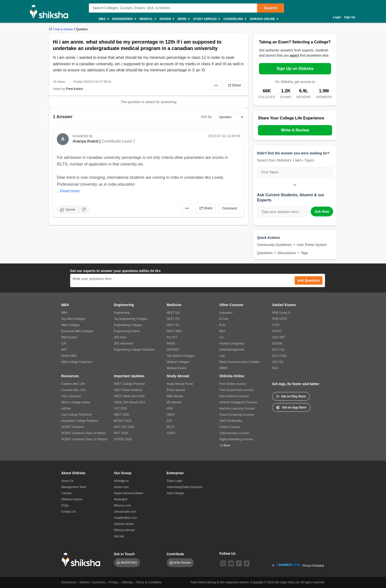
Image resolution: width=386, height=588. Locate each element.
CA (221, 337)
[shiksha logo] (82, 560)
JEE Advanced (124, 343)
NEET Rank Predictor (128, 390)
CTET (276, 325)
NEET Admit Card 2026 (129, 396)
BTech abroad (176, 390)
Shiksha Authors (72, 499)
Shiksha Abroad (124, 530)
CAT (64, 343)
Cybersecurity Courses (234, 433)
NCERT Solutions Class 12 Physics (84, 439)
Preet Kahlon (74, 89)
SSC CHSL (279, 356)
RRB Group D (281, 313)
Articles (66, 408)
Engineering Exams (127, 331)
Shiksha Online (264, 19)
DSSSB (277, 343)
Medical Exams (177, 368)
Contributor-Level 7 (118, 141)
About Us (67, 481)
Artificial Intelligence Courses (238, 402)
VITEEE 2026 (123, 439)
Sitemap (127, 582)
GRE (170, 408)
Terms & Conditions (149, 582)
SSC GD (278, 362)
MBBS (224, 368)
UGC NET (279, 337)
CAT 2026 (121, 408)
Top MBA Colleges (73, 319)
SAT (169, 421)
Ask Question (308, 280)
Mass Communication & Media (239, 362)
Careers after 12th (73, 384)
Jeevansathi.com (125, 512)
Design (167, 19)
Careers (67, 493)
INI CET (172, 337)
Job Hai (119, 536)
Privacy (113, 582)
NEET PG (173, 319)
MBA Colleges (71, 325)
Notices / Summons (92, 582)
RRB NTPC (280, 319)
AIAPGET (173, 350)
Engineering (124, 19)
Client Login (174, 481)
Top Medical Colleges (181, 356)
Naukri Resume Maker (129, 493)
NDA (275, 368)
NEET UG (173, 313)
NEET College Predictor (130, 384)
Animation (226, 313)
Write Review (182, 563)
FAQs (65, 506)
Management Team (74, 487)
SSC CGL (279, 350)
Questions (265, 253)
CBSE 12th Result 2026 (130, 402)
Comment (230, 208)
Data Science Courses (234, 396)
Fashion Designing (232, 343)
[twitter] (247, 563)
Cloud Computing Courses (237, 415)
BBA (222, 331)
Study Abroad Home (180, 384)
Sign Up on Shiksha (295, 69)
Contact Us (69, 512)
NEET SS (173, 325)
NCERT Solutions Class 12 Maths (83, 433)
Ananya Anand (85, 141)
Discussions (287, 253)
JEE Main (120, 337)
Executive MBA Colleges (77, 331)
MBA (104, 19)
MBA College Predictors (77, 362)
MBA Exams (69, 337)
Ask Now (322, 212)
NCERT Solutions (73, 427)
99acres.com (122, 506)
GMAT (171, 415)
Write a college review (76, 402)
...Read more (68, 191)
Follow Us (227, 554)
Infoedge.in (121, 481)
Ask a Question (71, 396)
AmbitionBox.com (125, 518)
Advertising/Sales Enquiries (185, 487)
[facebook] (239, 563)
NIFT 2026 (121, 433)
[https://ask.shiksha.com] (64, 29)
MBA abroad (175, 396)
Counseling (235, 19)
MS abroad (174, 402)
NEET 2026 (122, 415)
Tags (305, 253)
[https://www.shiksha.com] (51, 29)
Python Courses (230, 427)
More (183, 19)
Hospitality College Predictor (80, 421)
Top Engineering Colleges (131, 319)
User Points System (312, 245)
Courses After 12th (73, 390)
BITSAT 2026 (123, 421)
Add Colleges (175, 493)
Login (337, 17)
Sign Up (350, 17)
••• (216, 85)
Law (222, 356)
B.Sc (222, 325)
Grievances (69, 582)
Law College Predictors (76, 415)
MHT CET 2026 (124, 427)
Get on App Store (291, 407)
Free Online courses (233, 384)
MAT (64, 350)
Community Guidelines (274, 245)
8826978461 (129, 563)
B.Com (224, 319)
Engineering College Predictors (134, 350)
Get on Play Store (291, 396)
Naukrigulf (121, 499)
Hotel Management (232, 350)
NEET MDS (174, 331)
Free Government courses (236, 390)
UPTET (277, 331)
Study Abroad (206, 19)
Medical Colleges (178, 362)
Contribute (175, 554)
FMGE (171, 343)
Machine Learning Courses (237, 408)
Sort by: (207, 117)
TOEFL (171, 433)
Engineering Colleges (128, 325)
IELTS (171, 427)
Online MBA (69, 356)
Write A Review (295, 130)
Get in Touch (124, 554)
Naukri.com (121, 487)
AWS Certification (231, 421)
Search (270, 8)
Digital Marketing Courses (236, 439)
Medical (148, 19)
